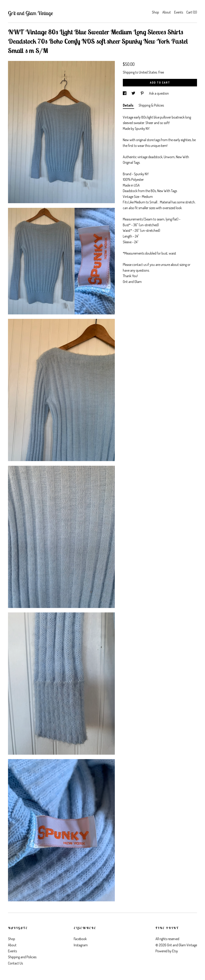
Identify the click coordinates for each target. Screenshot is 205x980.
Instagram (81, 945)
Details (128, 105)
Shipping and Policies (22, 957)
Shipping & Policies (151, 105)
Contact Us (15, 963)
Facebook (80, 939)
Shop (155, 12)
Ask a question (159, 93)
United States (148, 72)
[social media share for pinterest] (142, 93)
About (167, 12)
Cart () (192, 12)
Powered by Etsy (167, 951)
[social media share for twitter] (134, 93)
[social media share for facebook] (125, 93)
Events (179, 12)
